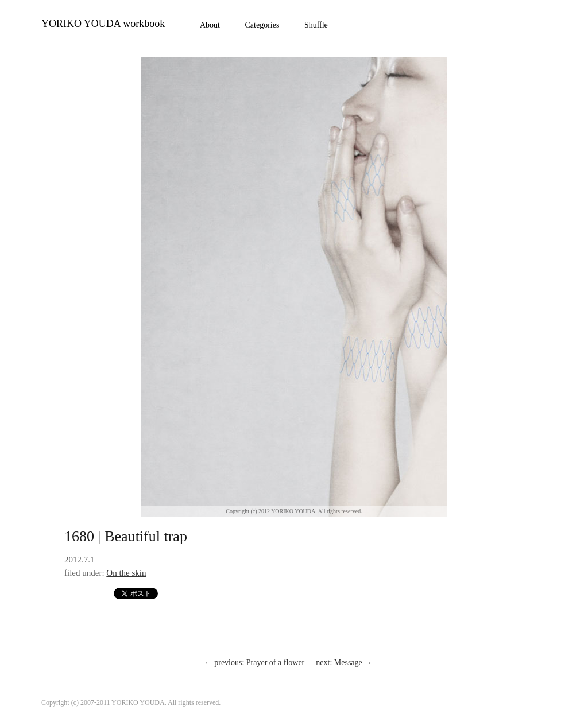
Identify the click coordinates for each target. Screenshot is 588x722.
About (210, 25)
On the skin (126, 573)
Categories (262, 25)
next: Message (344, 663)
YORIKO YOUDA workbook (103, 24)
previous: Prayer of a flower (255, 663)
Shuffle (316, 25)
